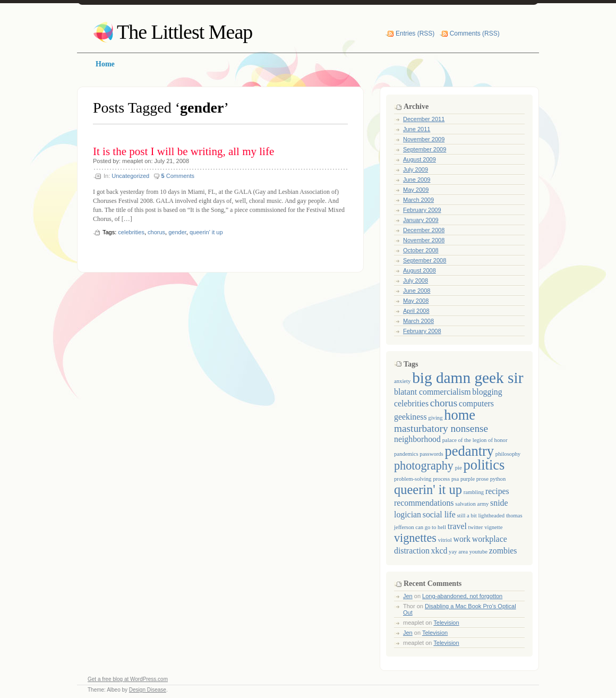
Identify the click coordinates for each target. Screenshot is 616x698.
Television (446, 623)
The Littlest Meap (185, 32)
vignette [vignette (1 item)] (493, 527)
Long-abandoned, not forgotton (462, 596)
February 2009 (422, 210)
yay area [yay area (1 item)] (458, 552)
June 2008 (417, 291)
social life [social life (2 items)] (439, 514)
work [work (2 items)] (462, 539)
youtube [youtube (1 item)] (478, 552)
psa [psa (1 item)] (455, 479)
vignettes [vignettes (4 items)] (415, 538)
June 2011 (417, 129)
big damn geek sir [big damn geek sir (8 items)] (468, 378)
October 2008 (421, 250)
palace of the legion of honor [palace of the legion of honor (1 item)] (475, 440)
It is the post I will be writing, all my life (183, 151)
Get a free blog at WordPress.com (128, 679)
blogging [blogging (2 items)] (487, 392)
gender (177, 232)
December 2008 (424, 230)
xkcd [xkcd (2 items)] (439, 551)
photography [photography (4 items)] (424, 466)
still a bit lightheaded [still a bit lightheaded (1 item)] (481, 516)
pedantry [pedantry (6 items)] (469, 451)
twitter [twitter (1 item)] (476, 527)
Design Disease (148, 690)
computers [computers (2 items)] (476, 403)
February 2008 (422, 331)
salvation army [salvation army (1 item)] (472, 504)
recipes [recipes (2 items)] (497, 491)
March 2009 (418, 200)
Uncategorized (130, 176)
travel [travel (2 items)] (457, 526)
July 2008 (416, 280)
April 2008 (416, 311)
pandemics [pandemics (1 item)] (406, 454)
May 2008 (416, 301)
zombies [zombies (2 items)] (503, 551)
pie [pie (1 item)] (459, 468)
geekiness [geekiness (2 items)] (410, 417)
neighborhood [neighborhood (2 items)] (417, 439)
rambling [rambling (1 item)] (474, 492)
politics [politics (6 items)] (484, 465)
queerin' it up (206, 232)
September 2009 (425, 149)
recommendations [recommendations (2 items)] (424, 503)
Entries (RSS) (415, 33)
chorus (156, 232)
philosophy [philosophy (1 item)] (508, 454)
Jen (408, 596)
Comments (178, 176)
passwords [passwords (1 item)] (431, 454)
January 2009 (421, 220)
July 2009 (416, 169)
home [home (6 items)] (460, 415)
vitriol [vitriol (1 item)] (445, 540)
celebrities (131, 232)
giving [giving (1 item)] (435, 418)
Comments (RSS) (475, 33)
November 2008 (424, 240)
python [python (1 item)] (498, 479)
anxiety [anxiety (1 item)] (402, 381)
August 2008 (420, 270)
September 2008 (425, 260)
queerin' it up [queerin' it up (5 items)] (428, 490)
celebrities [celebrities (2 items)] (411, 403)
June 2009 (417, 180)
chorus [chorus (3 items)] (444, 403)
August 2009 (420, 159)
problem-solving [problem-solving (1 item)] (413, 479)
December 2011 (424, 119)
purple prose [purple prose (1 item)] (474, 479)
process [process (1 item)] (441, 479)
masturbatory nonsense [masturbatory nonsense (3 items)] (441, 428)
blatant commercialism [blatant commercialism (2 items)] (433, 392)
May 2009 (416, 190)
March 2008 (418, 321)
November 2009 (424, 139)
